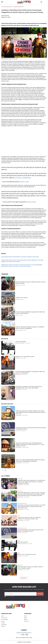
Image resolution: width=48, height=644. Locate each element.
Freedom (17, 330)
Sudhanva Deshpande (20, 343)
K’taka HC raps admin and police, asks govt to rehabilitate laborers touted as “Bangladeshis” (30, 328)
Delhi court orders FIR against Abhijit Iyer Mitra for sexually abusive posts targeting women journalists (30, 460)
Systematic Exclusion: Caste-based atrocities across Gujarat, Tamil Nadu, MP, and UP (30, 530)
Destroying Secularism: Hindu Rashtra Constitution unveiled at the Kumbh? (20, 257)
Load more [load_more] (24, 578)
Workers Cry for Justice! (21, 298)
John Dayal (18, 358)
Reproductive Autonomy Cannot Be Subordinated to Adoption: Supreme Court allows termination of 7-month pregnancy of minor (30, 444)
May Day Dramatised (21, 342)
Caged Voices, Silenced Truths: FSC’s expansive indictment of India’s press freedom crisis (29, 518)
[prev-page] (3, 470)
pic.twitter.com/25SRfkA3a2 (23, 178)
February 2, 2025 (24, 182)
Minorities (18, 285)
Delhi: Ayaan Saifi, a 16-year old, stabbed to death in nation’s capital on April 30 (30, 567)
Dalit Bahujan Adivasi (7, 7)
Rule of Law (20, 479)
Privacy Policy (17, 596)
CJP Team (18, 431)
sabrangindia (5, 16)
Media (19, 516)
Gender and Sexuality (19, 7)
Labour (17, 300)
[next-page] (5, 470)
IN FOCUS (5, 339)
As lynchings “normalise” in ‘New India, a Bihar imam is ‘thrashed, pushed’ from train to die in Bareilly (29, 387)
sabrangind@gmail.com (25, 633)
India (17, 315)
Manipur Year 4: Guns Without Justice (25, 357)
